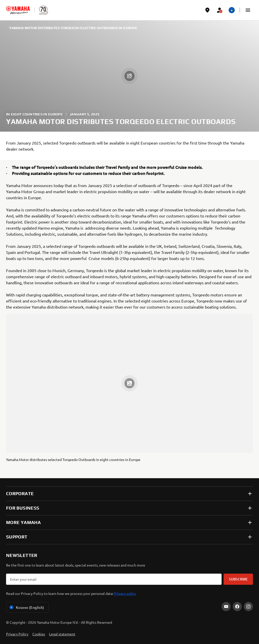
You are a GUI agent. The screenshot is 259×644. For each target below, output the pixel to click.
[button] (248, 10)
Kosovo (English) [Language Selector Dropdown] (26, 607)
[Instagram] (248, 607)
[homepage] (18, 10)
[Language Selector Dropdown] (232, 10)
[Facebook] (237, 607)
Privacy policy (125, 593)
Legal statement (62, 634)
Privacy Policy (17, 634)
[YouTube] (226, 607)
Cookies (39, 634)
